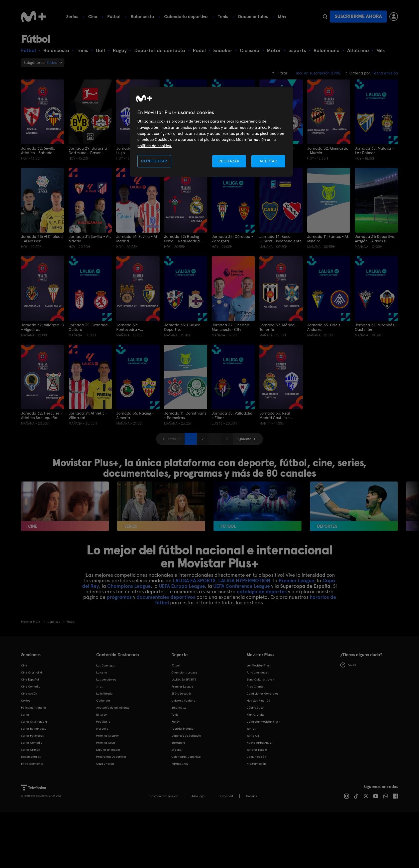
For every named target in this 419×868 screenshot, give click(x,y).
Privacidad (226, 796)
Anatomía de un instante (113, 708)
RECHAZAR (229, 161)
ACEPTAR (268, 161)
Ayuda (348, 665)
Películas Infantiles (34, 708)
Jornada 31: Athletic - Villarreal (88, 416)
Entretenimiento (32, 764)
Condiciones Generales (262, 694)
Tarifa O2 (253, 736)
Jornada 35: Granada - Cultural (90, 327)
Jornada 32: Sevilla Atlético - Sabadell (38, 151)
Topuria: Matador (183, 729)
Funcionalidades (258, 672)
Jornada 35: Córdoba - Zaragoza (232, 239)
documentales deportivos (166, 597)
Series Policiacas (32, 736)
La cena (102, 672)
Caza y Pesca (105, 764)
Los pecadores (106, 680)
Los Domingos (106, 665)
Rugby (175, 722)
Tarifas (251, 729)
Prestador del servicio (163, 796)
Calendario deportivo (186, 16)
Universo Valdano (183, 701)
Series (72, 16)
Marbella (102, 729)
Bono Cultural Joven (260, 680)
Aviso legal (198, 796)
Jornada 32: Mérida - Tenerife (278, 327)
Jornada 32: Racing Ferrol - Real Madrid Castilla (182, 239)
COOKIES (251, 796)
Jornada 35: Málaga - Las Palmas (374, 151)
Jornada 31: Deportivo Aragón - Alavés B (375, 239)
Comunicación (256, 757)
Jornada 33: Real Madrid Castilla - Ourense (275, 416)
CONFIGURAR (154, 161)
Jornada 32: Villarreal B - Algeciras (42, 327)
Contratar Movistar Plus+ (263, 722)
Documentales (253, 16)
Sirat (99, 687)
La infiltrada (104, 694)
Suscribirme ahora (358, 16)
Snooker (177, 750)
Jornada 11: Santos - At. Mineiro (328, 239)
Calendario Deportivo (186, 757)
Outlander (103, 701)
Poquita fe (103, 722)
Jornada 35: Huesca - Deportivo (184, 327)
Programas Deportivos (111, 757)
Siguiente (244, 439)
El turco (101, 715)
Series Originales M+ (35, 722)
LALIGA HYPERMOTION (244, 581)
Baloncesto (142, 16)
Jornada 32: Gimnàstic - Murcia (328, 151)
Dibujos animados (108, 750)
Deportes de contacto (186, 736)
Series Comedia (32, 743)
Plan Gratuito (256, 715)
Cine (93, 16)
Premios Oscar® (108, 736)
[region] (211, 132)
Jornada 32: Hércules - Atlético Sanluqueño (42, 416)
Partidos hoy (180, 764)
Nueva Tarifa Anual (259, 743)
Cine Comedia (31, 687)
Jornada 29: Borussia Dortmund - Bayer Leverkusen (88, 151)
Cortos (26, 701)
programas (119, 597)
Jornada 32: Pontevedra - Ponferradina (128, 327)
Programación (256, 764)
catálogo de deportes (262, 592)
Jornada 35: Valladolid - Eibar (232, 416)
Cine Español (30, 680)
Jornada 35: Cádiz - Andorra (325, 327)
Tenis (223, 16)
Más (282, 17)
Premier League (296, 581)
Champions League (129, 586)
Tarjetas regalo (257, 750)
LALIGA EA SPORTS (194, 581)
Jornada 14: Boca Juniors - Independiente (281, 239)
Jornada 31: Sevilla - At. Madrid (90, 239)
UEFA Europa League (182, 586)
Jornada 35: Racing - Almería (135, 416)
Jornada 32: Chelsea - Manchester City (232, 327)
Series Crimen (31, 750)
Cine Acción (29, 694)
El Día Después (181, 694)
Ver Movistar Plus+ (259, 665)
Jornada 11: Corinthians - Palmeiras (185, 416)
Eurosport (178, 743)
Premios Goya (106, 743)
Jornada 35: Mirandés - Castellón (376, 327)
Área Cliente (255, 687)
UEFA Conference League (242, 586)
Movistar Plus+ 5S (258, 701)
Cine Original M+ (32, 672)
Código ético (255, 708)
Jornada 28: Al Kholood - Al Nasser (42, 239)
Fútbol (114, 16)
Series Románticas (33, 729)
